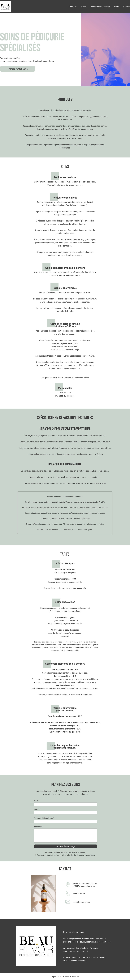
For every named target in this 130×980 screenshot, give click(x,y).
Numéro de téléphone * (44, 818)
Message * (39, 827)
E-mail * (37, 809)
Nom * (37, 801)
